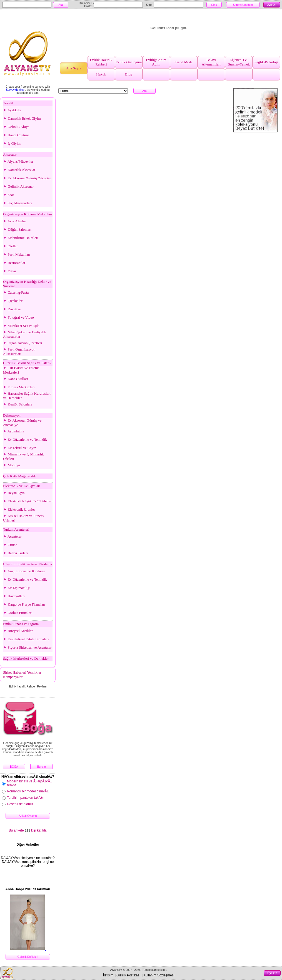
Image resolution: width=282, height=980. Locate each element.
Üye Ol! (272, 5)
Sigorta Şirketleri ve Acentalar (27, 647)
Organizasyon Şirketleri (23, 343)
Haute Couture (16, 135)
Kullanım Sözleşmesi (159, 975)
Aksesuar (10, 154)
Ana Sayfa (74, 68)
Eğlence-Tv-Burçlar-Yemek (239, 62)
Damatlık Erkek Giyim (22, 118)
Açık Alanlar (15, 221)
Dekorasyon (12, 415)
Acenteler (12, 536)
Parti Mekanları (17, 254)
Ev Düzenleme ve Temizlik (25, 439)
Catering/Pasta (16, 292)
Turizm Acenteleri (16, 529)
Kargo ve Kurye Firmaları (24, 604)
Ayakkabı (12, 110)
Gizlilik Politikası (128, 975)
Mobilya (12, 465)
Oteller (10, 246)
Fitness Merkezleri (19, 387)
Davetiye (12, 309)
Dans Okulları (16, 379)
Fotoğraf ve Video (18, 317)
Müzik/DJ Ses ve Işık (21, 326)
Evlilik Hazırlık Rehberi (101, 62)
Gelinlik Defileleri (28, 957)
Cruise (10, 545)
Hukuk (101, 74)
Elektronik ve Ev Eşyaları (22, 486)
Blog (128, 74)
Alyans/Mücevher (18, 161)
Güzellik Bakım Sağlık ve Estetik (27, 363)
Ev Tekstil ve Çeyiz (19, 448)
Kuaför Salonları (18, 404)
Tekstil (8, 103)
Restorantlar (14, 263)
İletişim (108, 975)
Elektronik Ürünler (19, 509)
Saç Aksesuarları (18, 203)
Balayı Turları (15, 553)
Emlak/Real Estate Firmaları (26, 639)
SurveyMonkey (15, 90)
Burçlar (42, 767)
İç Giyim (12, 143)
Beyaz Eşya (14, 493)
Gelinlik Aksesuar (18, 186)
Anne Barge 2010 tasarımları (28, 889)
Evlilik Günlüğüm (129, 62)
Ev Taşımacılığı (17, 588)
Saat (8, 195)
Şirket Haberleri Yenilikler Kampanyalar (22, 675)
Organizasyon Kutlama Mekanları (28, 214)
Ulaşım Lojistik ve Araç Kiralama (28, 564)
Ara (61, 5)
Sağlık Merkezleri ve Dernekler (26, 658)
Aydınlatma (14, 431)
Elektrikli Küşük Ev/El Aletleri (28, 501)
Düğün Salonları (17, 229)
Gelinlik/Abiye (16, 127)
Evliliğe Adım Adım (156, 62)
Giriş (214, 5)
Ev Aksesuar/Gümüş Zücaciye (27, 178)
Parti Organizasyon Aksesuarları (19, 352)
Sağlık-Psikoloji (266, 62)
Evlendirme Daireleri (21, 238)
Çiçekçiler (13, 301)
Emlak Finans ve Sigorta (21, 624)
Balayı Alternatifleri (211, 62)
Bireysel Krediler (18, 631)
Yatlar (10, 271)
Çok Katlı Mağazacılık (19, 476)
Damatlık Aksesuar (19, 170)
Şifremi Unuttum (243, 5)
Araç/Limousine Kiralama (24, 571)
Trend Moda (184, 62)
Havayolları (14, 596)
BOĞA (14, 767)
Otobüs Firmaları (18, 613)
